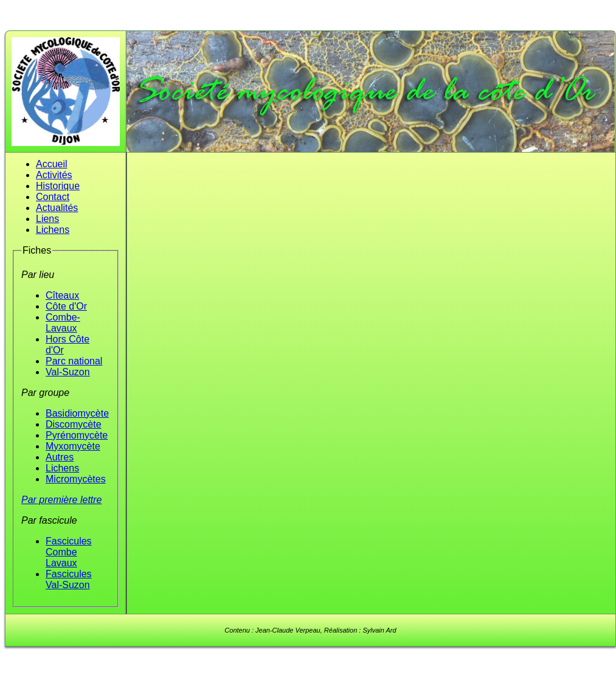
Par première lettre (62, 500)
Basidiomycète (77, 413)
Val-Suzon (68, 372)
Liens (47, 219)
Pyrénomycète (77, 435)
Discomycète (74, 424)
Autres (60, 457)
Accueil (52, 164)
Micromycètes (76, 479)
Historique (58, 186)
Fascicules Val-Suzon (69, 579)
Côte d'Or (66, 306)
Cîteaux (62, 295)
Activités (54, 175)
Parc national (74, 361)
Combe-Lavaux (63, 323)
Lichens (53, 230)
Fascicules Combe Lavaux (69, 552)
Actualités (57, 208)
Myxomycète (73, 446)
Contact (53, 197)
